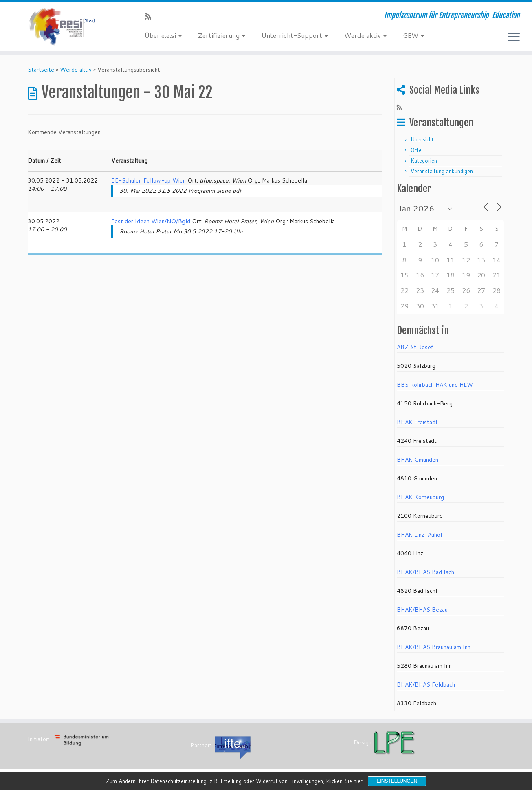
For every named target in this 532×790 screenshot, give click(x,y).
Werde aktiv (365, 35)
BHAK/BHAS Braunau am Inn (434, 647)
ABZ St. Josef (415, 347)
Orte (416, 150)
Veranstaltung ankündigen (442, 171)
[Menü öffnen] (514, 37)
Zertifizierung (222, 35)
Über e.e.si (163, 35)
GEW (413, 35)
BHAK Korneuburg (420, 497)
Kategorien (424, 161)
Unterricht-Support (295, 35)
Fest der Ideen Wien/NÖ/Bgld (151, 221)
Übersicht (422, 139)
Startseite (41, 70)
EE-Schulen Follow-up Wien (148, 180)
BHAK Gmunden (418, 460)
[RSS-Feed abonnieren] (151, 16)
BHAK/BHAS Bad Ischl (426, 572)
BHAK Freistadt (417, 422)
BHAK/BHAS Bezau (422, 610)
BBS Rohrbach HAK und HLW (435, 385)
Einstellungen (397, 781)
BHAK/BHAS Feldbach (426, 684)
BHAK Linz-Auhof (420, 535)
